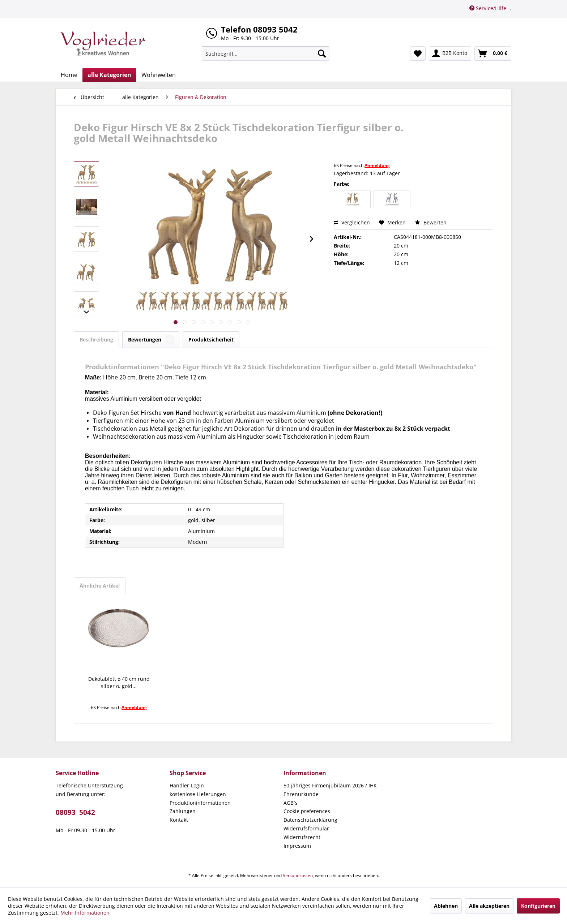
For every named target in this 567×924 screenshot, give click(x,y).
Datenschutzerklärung (310, 820)
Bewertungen (151, 339)
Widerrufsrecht (302, 837)
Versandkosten (298, 875)
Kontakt (179, 820)
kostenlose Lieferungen (198, 794)
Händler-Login (187, 785)
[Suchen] (322, 53)
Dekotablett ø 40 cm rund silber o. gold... (119, 682)
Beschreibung (96, 339)
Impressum (297, 846)
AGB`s (291, 803)
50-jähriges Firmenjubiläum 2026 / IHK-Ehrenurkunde (331, 790)
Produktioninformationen (200, 803)
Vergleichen (352, 222)
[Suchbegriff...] (266, 53)
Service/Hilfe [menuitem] (489, 8)
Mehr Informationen (85, 913)
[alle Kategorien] (109, 75)
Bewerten (431, 222)
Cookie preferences (307, 811)
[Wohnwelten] (159, 75)
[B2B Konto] (450, 53)
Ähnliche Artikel (100, 586)
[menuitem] (266, 53)
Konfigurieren (538, 906)
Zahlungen (183, 811)
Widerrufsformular (306, 828)
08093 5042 (75, 812)
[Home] (69, 75)
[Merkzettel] (418, 53)
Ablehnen (446, 906)
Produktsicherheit (211, 339)
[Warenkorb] (493, 53)
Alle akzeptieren (489, 906)
